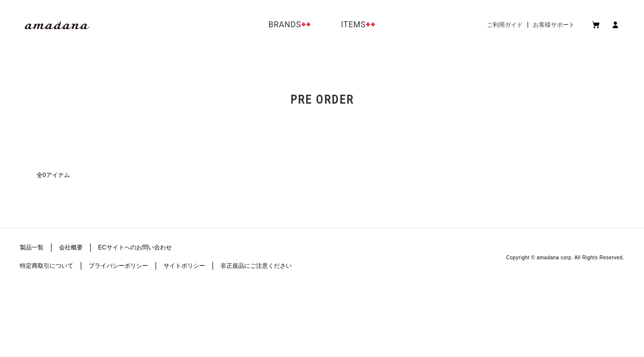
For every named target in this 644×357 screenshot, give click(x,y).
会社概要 (71, 247)
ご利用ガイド (505, 25)
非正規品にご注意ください (256, 266)
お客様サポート (554, 25)
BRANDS (285, 25)
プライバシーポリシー (118, 266)
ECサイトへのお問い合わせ (135, 247)
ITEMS (353, 25)
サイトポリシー (184, 266)
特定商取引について (47, 266)
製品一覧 (32, 247)
